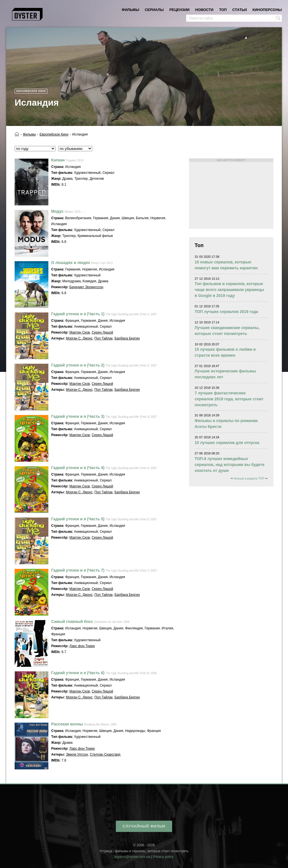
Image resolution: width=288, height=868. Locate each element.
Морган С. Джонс (79, 338)
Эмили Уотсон (77, 754)
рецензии (179, 10)
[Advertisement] (231, 194)
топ (223, 10)
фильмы (130, 10)
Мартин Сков (80, 332)
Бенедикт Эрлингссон (86, 287)
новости (204, 10)
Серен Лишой (102, 332)
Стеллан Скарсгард (105, 754)
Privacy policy (163, 857)
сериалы (154, 10)
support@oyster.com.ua (132, 857)
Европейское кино (31, 91)
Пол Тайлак (103, 338)
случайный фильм (144, 826)
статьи (240, 10)
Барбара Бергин (127, 338)
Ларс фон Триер (82, 646)
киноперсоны (267, 10)
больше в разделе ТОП (249, 479)
